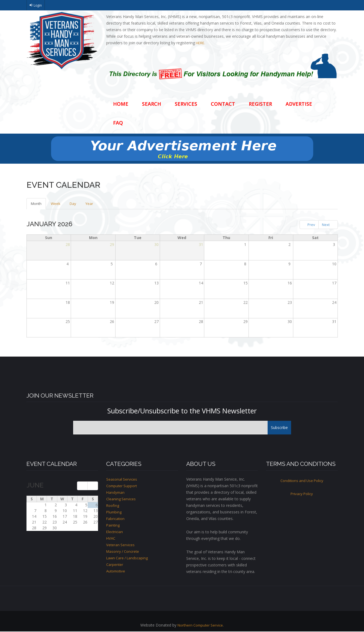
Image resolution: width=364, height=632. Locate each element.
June (35, 486)
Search (152, 104)
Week (57, 204)
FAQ (118, 123)
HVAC (111, 539)
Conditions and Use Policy (302, 481)
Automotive (117, 571)
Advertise (299, 104)
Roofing (113, 506)
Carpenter (115, 565)
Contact (223, 104)
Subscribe (279, 428)
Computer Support (123, 486)
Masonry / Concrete (124, 552)
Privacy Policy (302, 494)
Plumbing (114, 512)
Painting (113, 526)
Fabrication (116, 519)
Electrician (115, 532)
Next (325, 225)
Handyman (116, 493)
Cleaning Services (122, 499)
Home (121, 104)
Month (39, 205)
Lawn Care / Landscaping (128, 558)
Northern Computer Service (200, 626)
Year (91, 204)
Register (260, 104)
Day (75, 204)
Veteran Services (121, 545)
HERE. (201, 43)
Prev (310, 225)
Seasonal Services (122, 480)
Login (38, 5)
